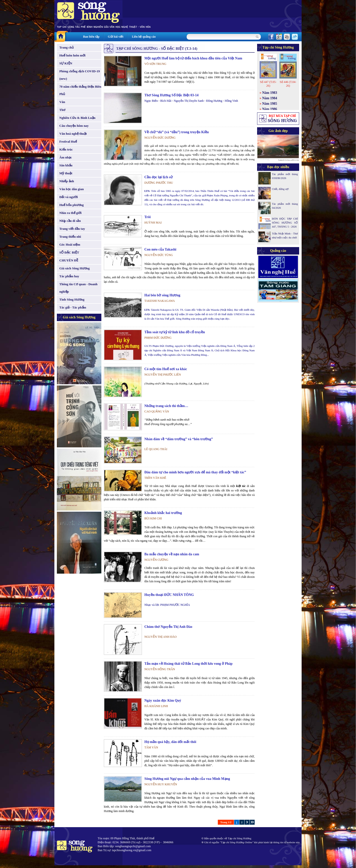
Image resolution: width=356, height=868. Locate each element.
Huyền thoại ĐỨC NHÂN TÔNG (169, 595)
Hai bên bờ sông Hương (162, 295)
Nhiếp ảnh (67, 181)
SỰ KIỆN (66, 63)
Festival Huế (68, 141)
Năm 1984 (270, 98)
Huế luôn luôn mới (72, 55)
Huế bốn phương (72, 205)
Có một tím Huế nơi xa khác (166, 369)
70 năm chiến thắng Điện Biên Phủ (80, 90)
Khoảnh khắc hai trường (163, 513)
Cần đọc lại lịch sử (158, 177)
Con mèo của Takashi (160, 249)
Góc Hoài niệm (70, 244)
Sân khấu (66, 165)
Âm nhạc (66, 157)
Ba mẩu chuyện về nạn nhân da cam (172, 554)
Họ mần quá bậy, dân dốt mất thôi (170, 742)
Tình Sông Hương (72, 299)
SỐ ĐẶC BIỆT (69, 252)
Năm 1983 (270, 93)
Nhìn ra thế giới (70, 213)
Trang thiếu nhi (70, 237)
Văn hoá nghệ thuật (73, 134)
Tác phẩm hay (69, 276)
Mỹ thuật (66, 173)
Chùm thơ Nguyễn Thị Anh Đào (168, 627)
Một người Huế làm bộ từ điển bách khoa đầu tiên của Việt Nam (193, 58)
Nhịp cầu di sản (70, 221)
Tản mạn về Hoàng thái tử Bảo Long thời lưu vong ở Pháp (189, 664)
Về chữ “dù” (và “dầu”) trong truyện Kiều (177, 132)
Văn (62, 102)
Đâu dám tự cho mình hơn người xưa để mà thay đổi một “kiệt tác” (195, 472)
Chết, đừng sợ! (280, 189)
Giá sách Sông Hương (75, 268)
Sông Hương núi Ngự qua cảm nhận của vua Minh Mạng (187, 779)
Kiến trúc (66, 149)
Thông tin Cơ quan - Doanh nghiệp (78, 288)
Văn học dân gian (72, 189)
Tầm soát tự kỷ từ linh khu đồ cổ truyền (175, 332)
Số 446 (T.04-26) (288, 84)
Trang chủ (67, 47)
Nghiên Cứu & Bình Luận (77, 118)
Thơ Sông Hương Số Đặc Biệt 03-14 (171, 95)
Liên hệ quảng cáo (144, 37)
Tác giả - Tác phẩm (73, 307)
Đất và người (69, 197)
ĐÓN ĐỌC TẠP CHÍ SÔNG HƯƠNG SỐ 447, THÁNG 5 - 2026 (285, 223)
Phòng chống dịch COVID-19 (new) (80, 75)
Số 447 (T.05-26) (268, 84)
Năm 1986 (270, 109)
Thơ (62, 110)
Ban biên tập (91, 37)
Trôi (147, 217)
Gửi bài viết (116, 37)
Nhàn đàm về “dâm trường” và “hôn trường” (179, 439)
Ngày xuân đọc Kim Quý (163, 701)
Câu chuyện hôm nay (74, 126)
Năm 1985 (270, 104)
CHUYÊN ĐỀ (69, 260)
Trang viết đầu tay (72, 229)
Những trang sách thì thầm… (166, 406)
